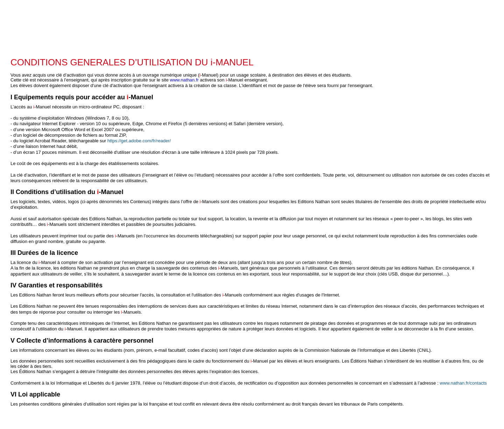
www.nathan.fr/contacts (463, 383)
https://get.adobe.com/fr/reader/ (139, 141)
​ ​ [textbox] (250, 236)
